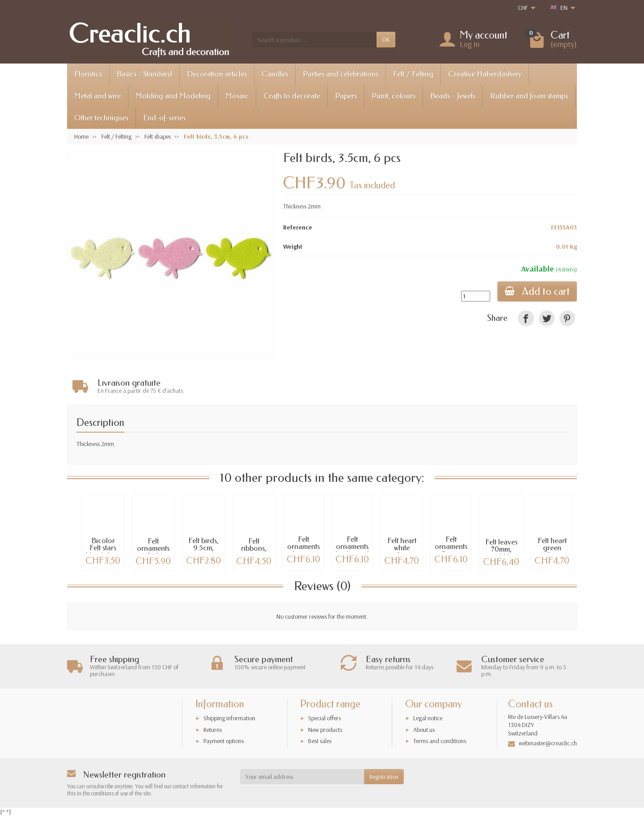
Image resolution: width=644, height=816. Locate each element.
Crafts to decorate (292, 96)
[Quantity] (476, 296)
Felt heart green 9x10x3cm (552, 548)
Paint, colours (394, 96)
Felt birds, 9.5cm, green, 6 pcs (203, 552)
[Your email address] (302, 777)
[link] (526, 318)
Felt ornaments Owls (153, 549)
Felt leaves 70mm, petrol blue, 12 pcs (501, 553)
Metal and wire (97, 96)
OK (386, 39)
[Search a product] (314, 39)
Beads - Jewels (453, 96)
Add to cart (537, 291)
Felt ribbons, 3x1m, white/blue (254, 552)
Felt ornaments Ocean (451, 547)
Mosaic (237, 96)
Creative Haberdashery (485, 74)
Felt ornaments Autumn (303, 547)
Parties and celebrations (341, 74)
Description (100, 423)
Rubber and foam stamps (529, 96)
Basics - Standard (144, 74)
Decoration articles (217, 74)
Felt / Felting (413, 74)
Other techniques (101, 118)
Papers (346, 96)
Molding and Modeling (173, 96)
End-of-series (164, 118)
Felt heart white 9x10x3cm (402, 548)
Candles (275, 74)
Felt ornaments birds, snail (352, 547)
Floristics (88, 74)
